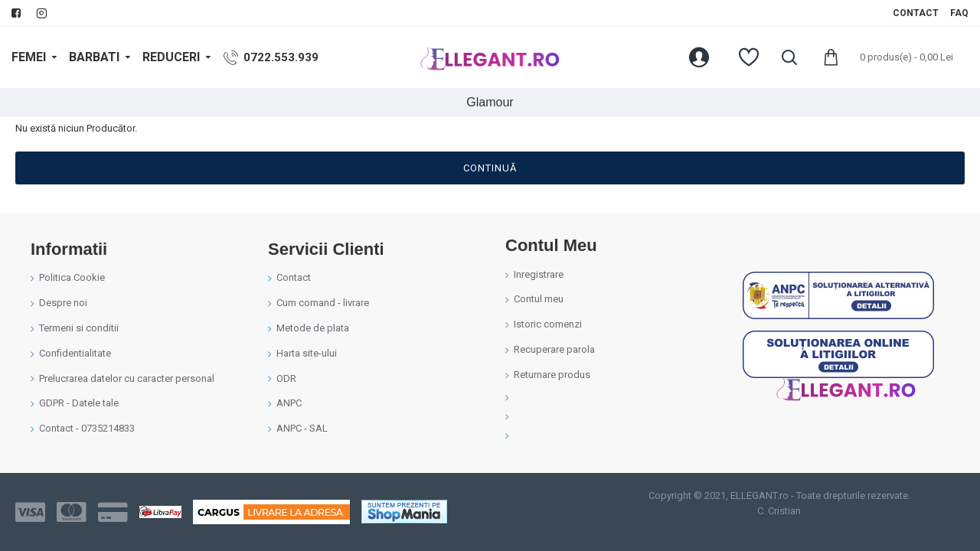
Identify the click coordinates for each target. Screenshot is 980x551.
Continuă (490, 168)
